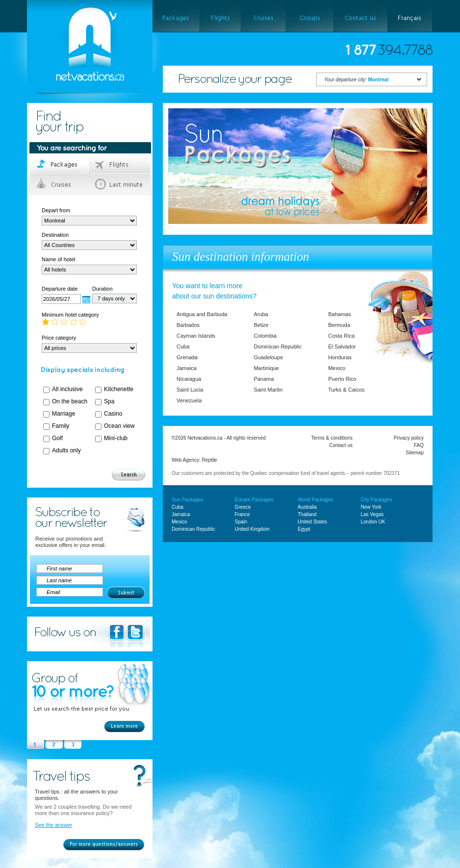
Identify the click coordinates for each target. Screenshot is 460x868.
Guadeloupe (268, 357)
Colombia (265, 336)
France (243, 514)
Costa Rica (341, 336)
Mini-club (116, 438)
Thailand (307, 514)
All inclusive (67, 389)
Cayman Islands (196, 336)
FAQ (419, 445)
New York (371, 507)
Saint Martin (268, 390)
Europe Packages (254, 500)
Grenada (187, 357)
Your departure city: (356, 80)
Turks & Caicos (346, 390)
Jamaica (187, 368)
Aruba (261, 314)
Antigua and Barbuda (202, 314)
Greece (243, 507)
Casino (113, 414)
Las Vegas (372, 514)
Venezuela (189, 400)
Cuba (183, 347)
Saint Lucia (190, 390)
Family (61, 426)
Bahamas (339, 314)
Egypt (304, 529)
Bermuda (339, 325)
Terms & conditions (332, 438)
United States (312, 522)
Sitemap (415, 453)
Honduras (340, 357)
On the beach (70, 401)
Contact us (341, 445)
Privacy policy (409, 438)
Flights (120, 165)
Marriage (64, 414)
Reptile (210, 460)
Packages (61, 165)
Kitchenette (119, 389)
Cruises (61, 184)
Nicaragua (189, 379)
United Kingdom (252, 529)
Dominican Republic (278, 347)
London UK (373, 522)
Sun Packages (188, 500)
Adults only (66, 450)
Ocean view (119, 426)
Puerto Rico (342, 379)
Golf (57, 438)
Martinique (266, 368)
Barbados (188, 325)
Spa (109, 401)
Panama (264, 379)
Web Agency (185, 460)
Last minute (120, 184)
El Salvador (342, 347)
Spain (241, 522)
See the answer (53, 825)
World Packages (316, 500)
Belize (261, 325)
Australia (307, 507)
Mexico (337, 368)
